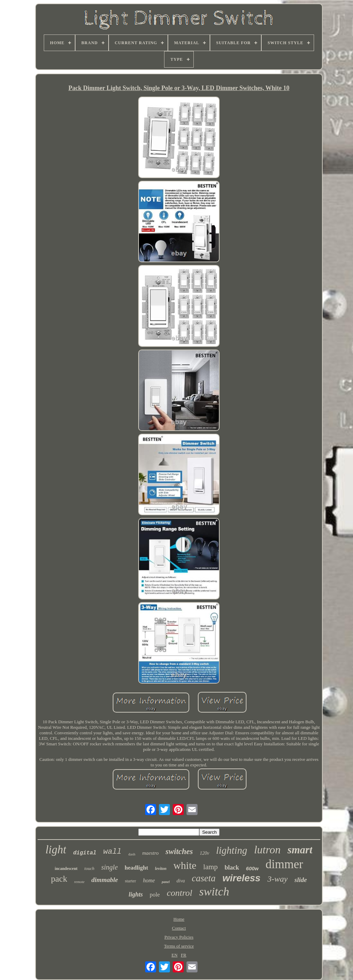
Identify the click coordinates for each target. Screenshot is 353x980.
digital (85, 853)
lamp (211, 867)
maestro (150, 853)
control (180, 893)
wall (112, 852)
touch (89, 868)
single (110, 867)
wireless (241, 878)
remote (79, 882)
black (232, 868)
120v (204, 853)
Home (179, 919)
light (56, 850)
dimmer (284, 864)
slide (301, 880)
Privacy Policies (179, 937)
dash (132, 854)
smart (300, 850)
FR (184, 955)
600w (253, 868)
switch (214, 891)
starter (130, 881)
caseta (204, 878)
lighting (232, 850)
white (185, 865)
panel (166, 882)
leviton (161, 869)
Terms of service (179, 946)
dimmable (105, 880)
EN (175, 955)
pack (59, 879)
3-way (278, 879)
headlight (137, 868)
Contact (179, 928)
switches (179, 851)
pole (155, 895)
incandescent (66, 869)
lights (136, 894)
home (149, 880)
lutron (267, 850)
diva (181, 881)
